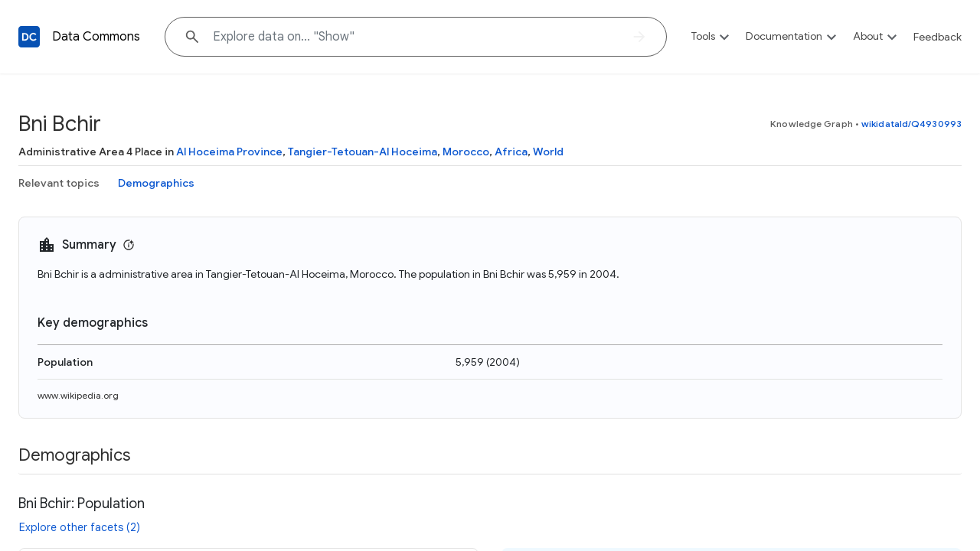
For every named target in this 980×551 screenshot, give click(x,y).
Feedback (938, 37)
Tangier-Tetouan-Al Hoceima (363, 152)
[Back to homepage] (29, 37)
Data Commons (96, 37)
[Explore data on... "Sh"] (416, 37)
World (548, 152)
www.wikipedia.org (78, 395)
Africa (511, 152)
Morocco (466, 152)
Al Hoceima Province (229, 152)
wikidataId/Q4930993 (911, 124)
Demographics (156, 183)
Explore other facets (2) (80, 527)
